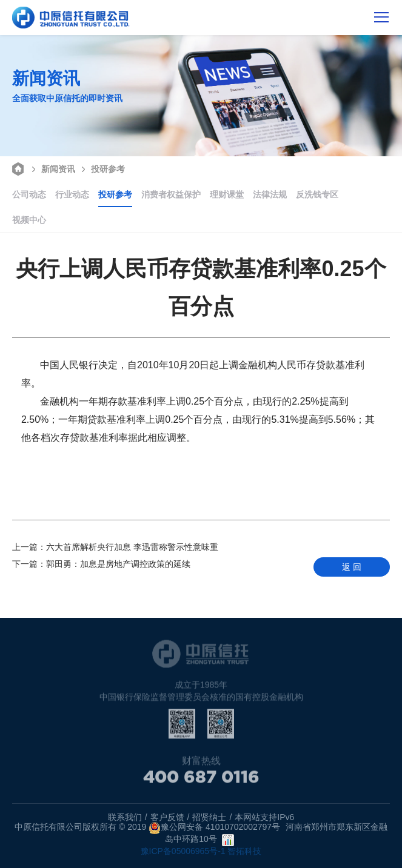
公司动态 (29, 194)
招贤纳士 (209, 817)
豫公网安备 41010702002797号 (214, 828)
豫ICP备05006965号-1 (183, 851)
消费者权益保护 (171, 194)
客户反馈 (167, 817)
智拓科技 (244, 851)
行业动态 (72, 194)
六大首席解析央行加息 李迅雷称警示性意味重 (115, 547)
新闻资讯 (52, 168)
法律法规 (270, 194)
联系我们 (125, 817)
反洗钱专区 (317, 194)
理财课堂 (227, 194)
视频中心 (29, 220)
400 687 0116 (201, 780)
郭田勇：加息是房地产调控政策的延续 (101, 564)
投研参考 (102, 168)
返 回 (352, 567)
